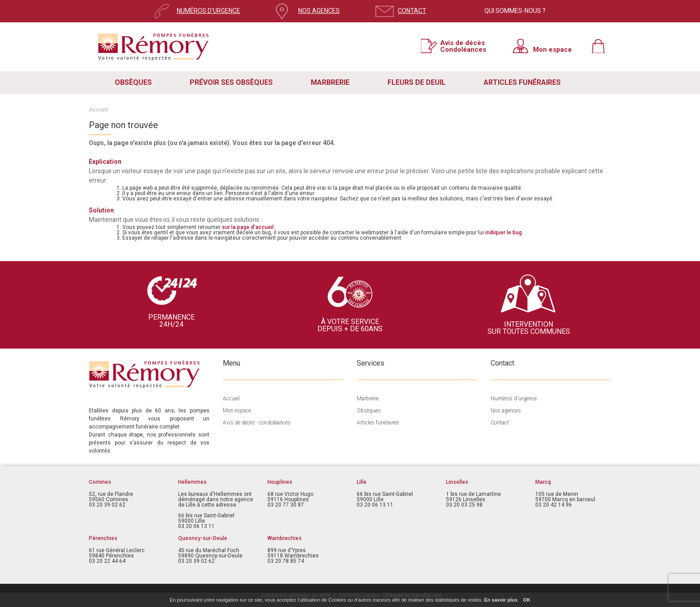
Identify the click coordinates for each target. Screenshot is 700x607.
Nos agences (506, 411)
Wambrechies (285, 538)
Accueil (98, 110)
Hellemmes (192, 482)
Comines (100, 482)
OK (527, 600)
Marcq (543, 482)
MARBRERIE (330, 82)
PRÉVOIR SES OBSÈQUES (231, 82)
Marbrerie (368, 399)
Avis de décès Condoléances (463, 46)
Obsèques (369, 411)
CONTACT (412, 11)
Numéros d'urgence (514, 399)
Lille (362, 482)
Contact (500, 423)
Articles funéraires (378, 423)
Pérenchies (103, 538)
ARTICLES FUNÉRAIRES (522, 82)
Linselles (457, 482)
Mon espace (552, 49)
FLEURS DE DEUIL (417, 82)
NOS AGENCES (319, 11)
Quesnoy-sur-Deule (203, 538)
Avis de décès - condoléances (257, 423)
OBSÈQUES (133, 82)
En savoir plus (501, 600)
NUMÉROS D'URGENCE (208, 11)
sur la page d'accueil (248, 227)
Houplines (280, 482)
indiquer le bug (504, 233)
